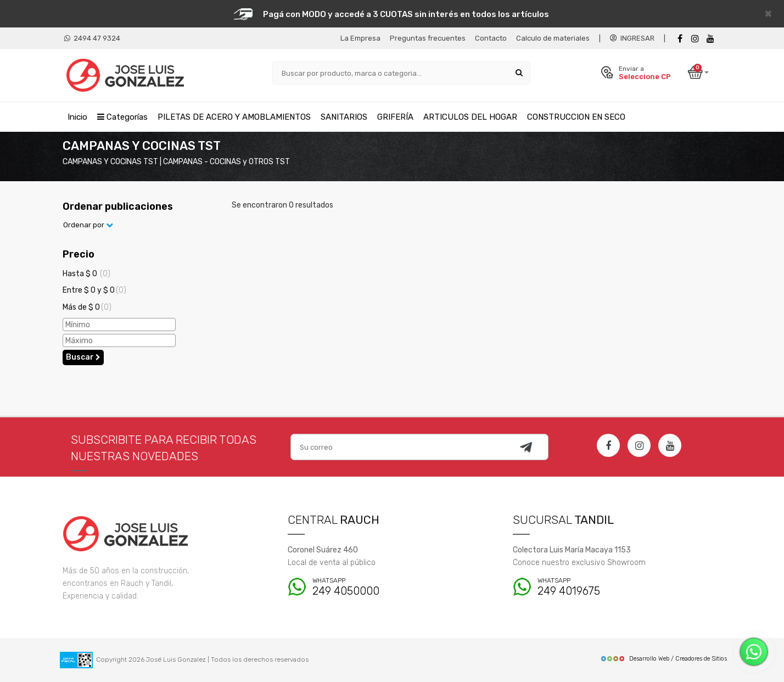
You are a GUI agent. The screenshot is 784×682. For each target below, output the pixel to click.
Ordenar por (88, 225)
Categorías (122, 117)
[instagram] (695, 39)
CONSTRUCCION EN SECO (576, 117)
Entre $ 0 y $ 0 (94, 290)
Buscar (83, 357)
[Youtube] (710, 39)
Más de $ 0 (87, 307)
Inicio (77, 117)
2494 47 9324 (92, 38)
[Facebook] (680, 39)
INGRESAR (632, 38)
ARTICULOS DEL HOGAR (470, 117)
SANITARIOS (344, 117)
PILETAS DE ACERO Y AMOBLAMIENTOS (234, 117)
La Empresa (360, 38)
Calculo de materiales (553, 38)
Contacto (491, 38)
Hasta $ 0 (86, 274)
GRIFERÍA (395, 117)
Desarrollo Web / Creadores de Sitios (663, 659)
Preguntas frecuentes (428, 38)
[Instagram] (639, 445)
